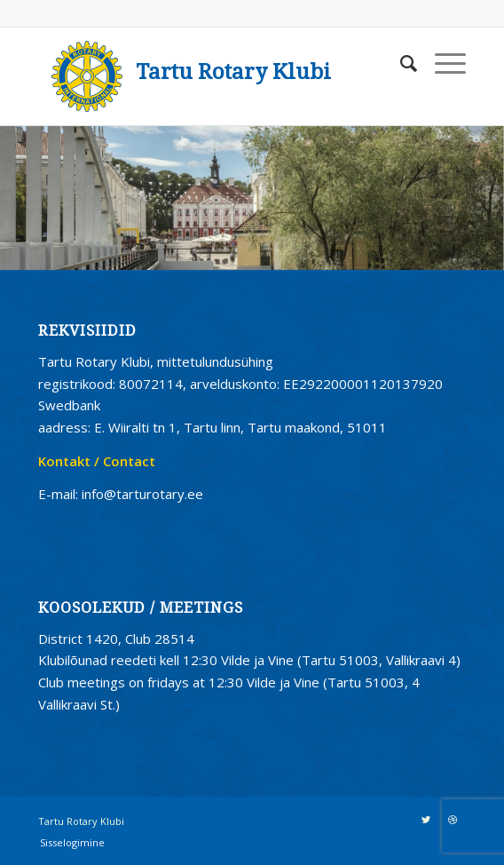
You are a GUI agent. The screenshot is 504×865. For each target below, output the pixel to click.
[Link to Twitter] (426, 820)
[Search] (400, 63)
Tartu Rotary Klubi (233, 72)
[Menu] (441, 63)
